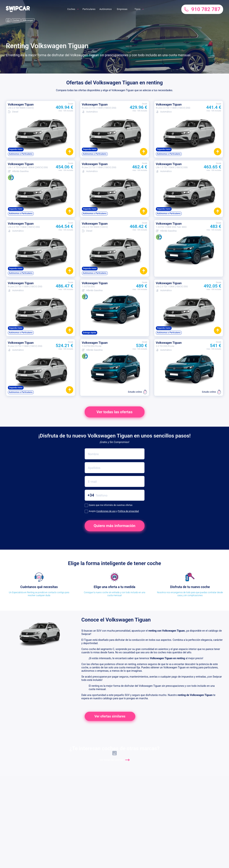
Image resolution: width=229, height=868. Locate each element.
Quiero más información (115, 526)
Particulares (89, 9)
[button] (18, 11)
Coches (71, 9)
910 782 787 (202, 9)
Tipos (138, 9)
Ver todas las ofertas (114, 412)
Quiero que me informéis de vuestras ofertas (109, 505)
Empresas (122, 9)
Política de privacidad (128, 511)
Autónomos (106, 9)
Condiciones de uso (106, 511)
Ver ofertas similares (110, 716)
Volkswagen (28, 20)
